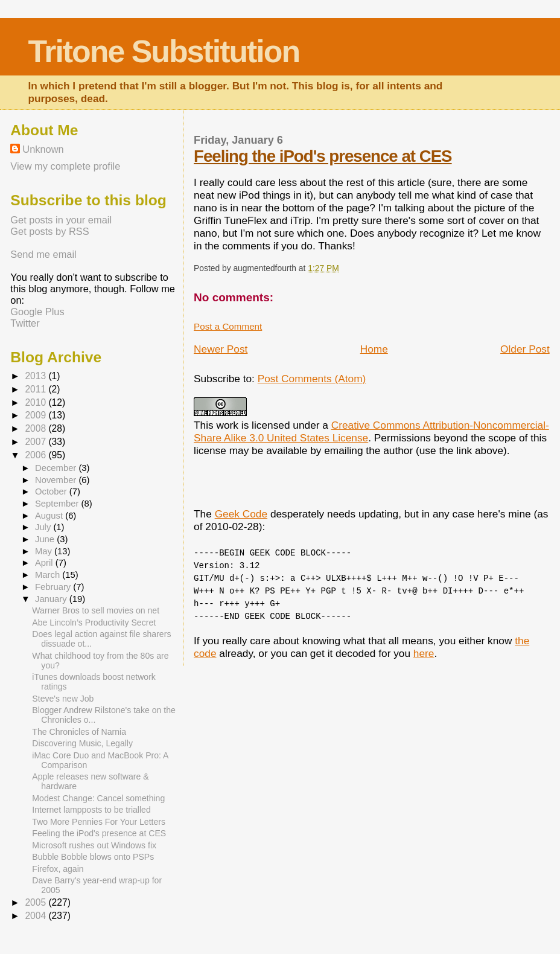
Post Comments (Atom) (312, 379)
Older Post (525, 349)
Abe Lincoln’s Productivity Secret (94, 623)
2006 (37, 455)
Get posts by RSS (49, 231)
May (45, 551)
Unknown (43, 149)
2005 (37, 902)
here (424, 653)
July (44, 527)
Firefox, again (58, 869)
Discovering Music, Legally (82, 743)
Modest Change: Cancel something (98, 798)
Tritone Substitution (164, 51)
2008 (37, 428)
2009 (37, 415)
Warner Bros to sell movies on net (96, 610)
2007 (37, 442)
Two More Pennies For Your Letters (99, 822)
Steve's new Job (63, 699)
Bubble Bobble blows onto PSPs (93, 857)
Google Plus (37, 312)
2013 (37, 376)
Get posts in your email (61, 220)
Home (374, 349)
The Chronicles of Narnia (79, 732)
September (58, 504)
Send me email (43, 254)
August (50, 516)
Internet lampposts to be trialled (91, 810)
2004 (37, 916)
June (46, 539)
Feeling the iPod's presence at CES (323, 156)
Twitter (25, 323)
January (52, 599)
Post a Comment (228, 326)
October (52, 491)
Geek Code (241, 514)
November (57, 480)
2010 (37, 402)
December (57, 468)
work (228, 425)
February (54, 587)
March (49, 575)
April (45, 563)
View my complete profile (65, 166)
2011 (37, 389)
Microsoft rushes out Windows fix (94, 845)
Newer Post (221, 349)
